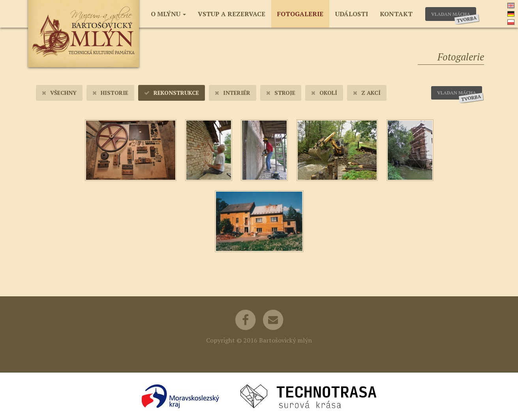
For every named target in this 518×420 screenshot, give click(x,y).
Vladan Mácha (454, 16)
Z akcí (367, 93)
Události (352, 14)
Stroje (281, 93)
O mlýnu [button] (168, 14)
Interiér (233, 93)
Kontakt (396, 14)
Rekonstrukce (172, 93)
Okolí (324, 93)
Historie (110, 93)
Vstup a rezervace (232, 14)
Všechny (59, 93)
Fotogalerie (300, 14)
